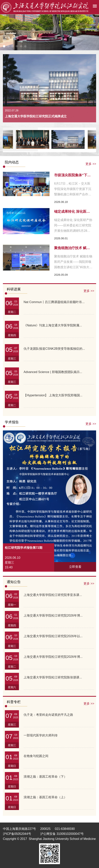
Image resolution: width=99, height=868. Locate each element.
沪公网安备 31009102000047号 (62, 834)
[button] (4, 46)
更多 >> (91, 164)
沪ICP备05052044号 (17, 834)
